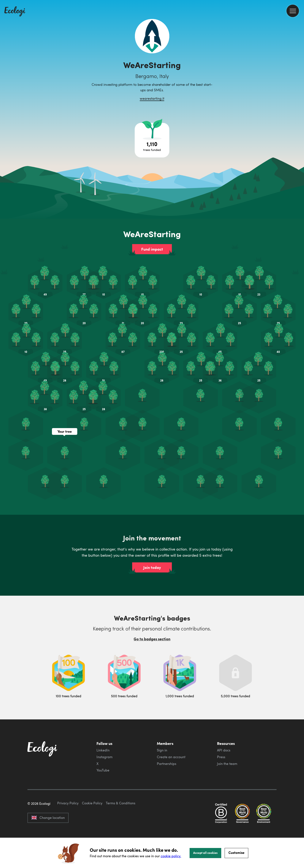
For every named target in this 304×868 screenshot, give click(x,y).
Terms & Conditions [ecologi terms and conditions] (121, 823)
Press (221, 757)
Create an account (171, 757)
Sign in (162, 750)
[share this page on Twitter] (299, 69)
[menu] (293, 11)
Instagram (104, 757)
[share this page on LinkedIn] (299, 78)
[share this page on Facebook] (299, 60)
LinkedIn (103, 750)
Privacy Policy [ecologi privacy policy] (68, 823)
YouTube (103, 770)
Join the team (227, 764)
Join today (152, 567)
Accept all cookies (205, 853)
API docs (224, 750)
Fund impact (152, 249)
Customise (236, 853)
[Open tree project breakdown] (152, 140)
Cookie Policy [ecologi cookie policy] (92, 823)
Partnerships (167, 764)
